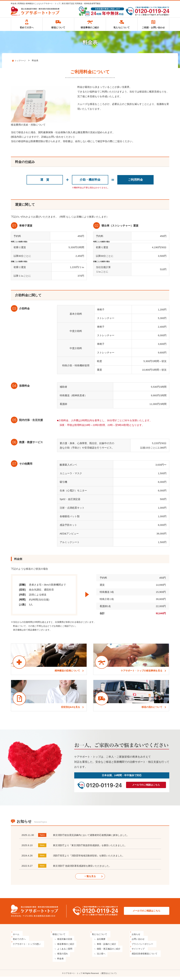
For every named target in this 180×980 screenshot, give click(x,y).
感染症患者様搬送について (145, 957)
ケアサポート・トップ (73, 977)
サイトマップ (139, 952)
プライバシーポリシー (143, 947)
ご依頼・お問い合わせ (153, 29)
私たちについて (122, 29)
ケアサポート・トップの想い (27, 947)
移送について (58, 29)
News (43, 848)
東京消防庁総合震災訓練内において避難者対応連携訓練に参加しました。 (94, 838)
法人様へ (98, 957)
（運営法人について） (109, 977)
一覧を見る (90, 880)
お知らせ (136, 937)
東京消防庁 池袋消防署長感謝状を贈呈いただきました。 (84, 869)
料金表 (58, 962)
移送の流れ (60, 957)
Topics (43, 838)
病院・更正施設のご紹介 (106, 952)
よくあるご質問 (62, 952)
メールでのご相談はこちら (146, 788)
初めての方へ (27, 29)
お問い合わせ (139, 942)
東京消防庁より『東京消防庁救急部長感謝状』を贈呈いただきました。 (93, 849)
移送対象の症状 (62, 942)
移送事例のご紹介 (90, 29)
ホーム (17, 937)
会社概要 (98, 942)
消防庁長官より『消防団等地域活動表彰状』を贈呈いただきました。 (91, 859)
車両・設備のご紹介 (104, 947)
